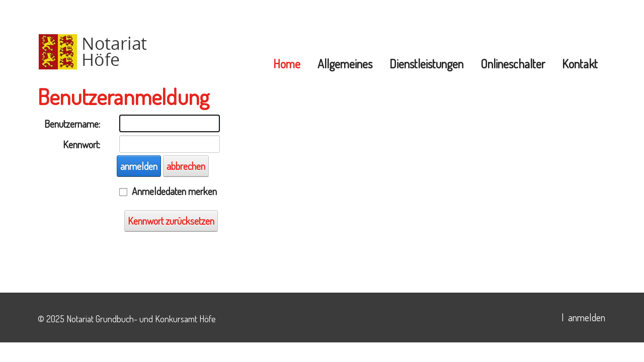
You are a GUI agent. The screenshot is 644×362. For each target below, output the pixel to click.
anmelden (139, 166)
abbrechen (186, 166)
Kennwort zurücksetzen (171, 221)
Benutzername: (72, 124)
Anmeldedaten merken (174, 191)
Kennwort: (82, 144)
